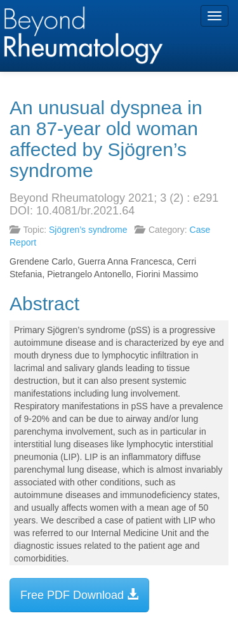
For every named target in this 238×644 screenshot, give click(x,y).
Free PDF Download (79, 595)
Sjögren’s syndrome (88, 230)
